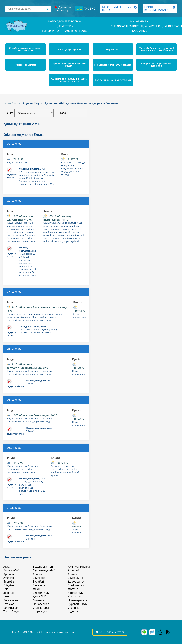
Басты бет (10, 103)
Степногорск (41, 608)
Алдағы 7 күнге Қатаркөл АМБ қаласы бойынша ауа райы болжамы (71, 103)
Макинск (39, 600)
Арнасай (74, 570)
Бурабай (38, 582)
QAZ (79, 9)
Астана (37, 574)
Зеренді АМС (41, 593)
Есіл (6, 589)
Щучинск (74, 611)
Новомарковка (78, 600)
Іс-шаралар (139, 21)
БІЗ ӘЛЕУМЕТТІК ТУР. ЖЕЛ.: (119, 9)
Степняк (73, 608)
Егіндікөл (9, 585)
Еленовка (39, 585)
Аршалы (9, 574)
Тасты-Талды (12, 611)
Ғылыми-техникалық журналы (65, 31)
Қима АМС (40, 596)
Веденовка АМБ (43, 567)
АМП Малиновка (79, 567)
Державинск (76, 582)
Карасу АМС (76, 593)
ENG (93, 9)
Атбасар (9, 578)
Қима (7, 596)
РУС (86, 9)
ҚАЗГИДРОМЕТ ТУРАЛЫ (65, 21)
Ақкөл (7, 567)
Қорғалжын (11, 600)
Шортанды (40, 611)
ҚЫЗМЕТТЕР (65, 26)
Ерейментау (76, 585)
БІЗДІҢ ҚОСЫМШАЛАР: (160, 9)
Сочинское (11, 608)
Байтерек (39, 578)
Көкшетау (74, 596)
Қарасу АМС (11, 570)
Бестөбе (9, 582)
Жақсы (37, 589)
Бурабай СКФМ (78, 604)
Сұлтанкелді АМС (44, 570)
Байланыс (140, 31)
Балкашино (75, 578)
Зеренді (8, 593)
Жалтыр (73, 589)
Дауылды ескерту (63, 9)
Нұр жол (9, 604)
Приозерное (41, 604)
